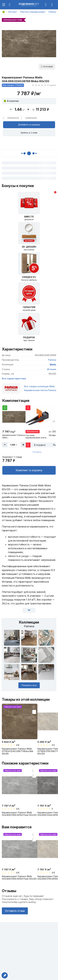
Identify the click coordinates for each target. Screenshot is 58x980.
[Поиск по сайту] (10, 5)
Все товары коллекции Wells (39, 386)
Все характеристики (14, 379)
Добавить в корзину (29, 125)
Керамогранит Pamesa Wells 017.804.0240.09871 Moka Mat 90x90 (17, 751)
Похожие (48, 67)
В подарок (40, 445)
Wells (53, 365)
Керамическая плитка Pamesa (40, 390)
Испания (52, 369)
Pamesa (52, 360)
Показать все (29, 685)
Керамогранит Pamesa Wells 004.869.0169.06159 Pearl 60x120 (19, 814)
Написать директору (5, 975)
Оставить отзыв (15, 911)
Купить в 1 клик (29, 133)
